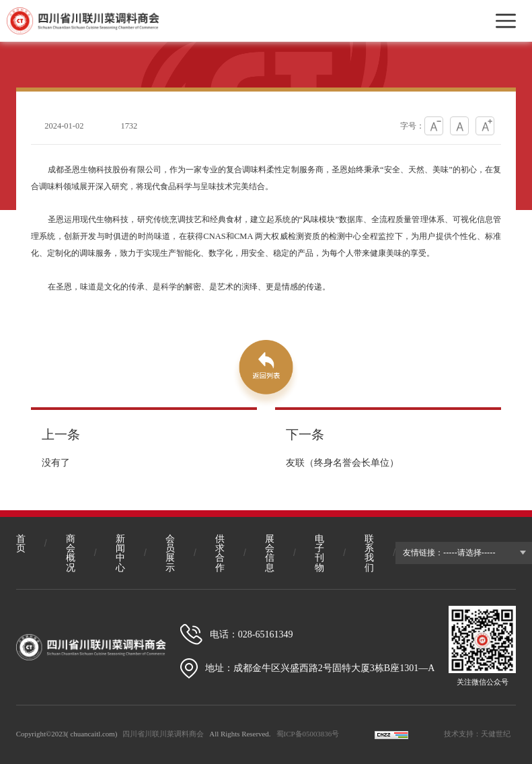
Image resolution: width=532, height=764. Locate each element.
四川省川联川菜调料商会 (163, 734)
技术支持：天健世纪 (477, 734)
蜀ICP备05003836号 (308, 734)
